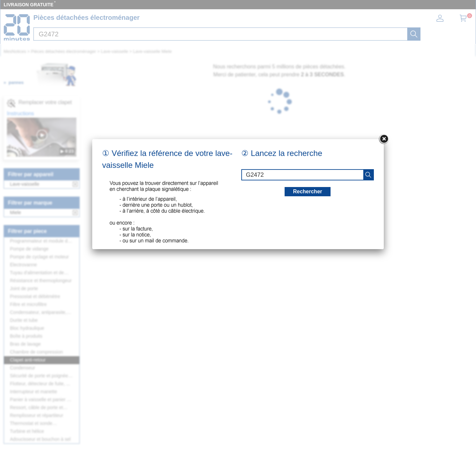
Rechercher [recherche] (307, 191)
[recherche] (368, 175)
